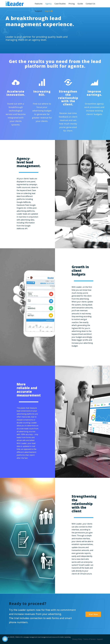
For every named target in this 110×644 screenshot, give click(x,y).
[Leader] (15, 4)
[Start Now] (93, 614)
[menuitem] (39, 4)
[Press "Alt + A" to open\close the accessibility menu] (5, 639)
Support (100, 639)
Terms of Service (89, 639)
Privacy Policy (77, 639)
